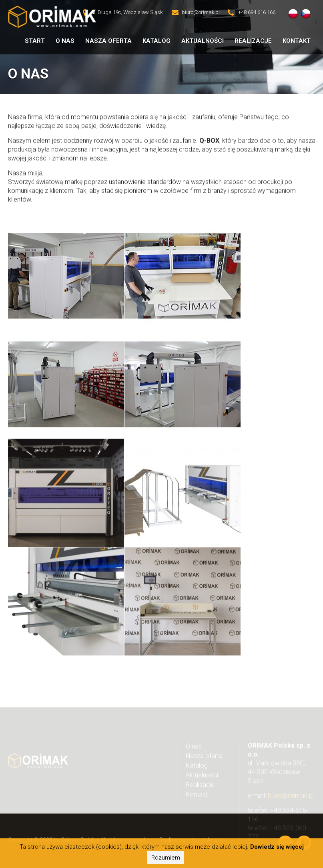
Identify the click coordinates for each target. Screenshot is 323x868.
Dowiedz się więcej (277, 847)
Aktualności (203, 41)
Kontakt (297, 41)
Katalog (156, 41)
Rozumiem (166, 858)
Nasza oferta (108, 41)
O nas (194, 750)
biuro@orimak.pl (291, 799)
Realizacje (253, 41)
